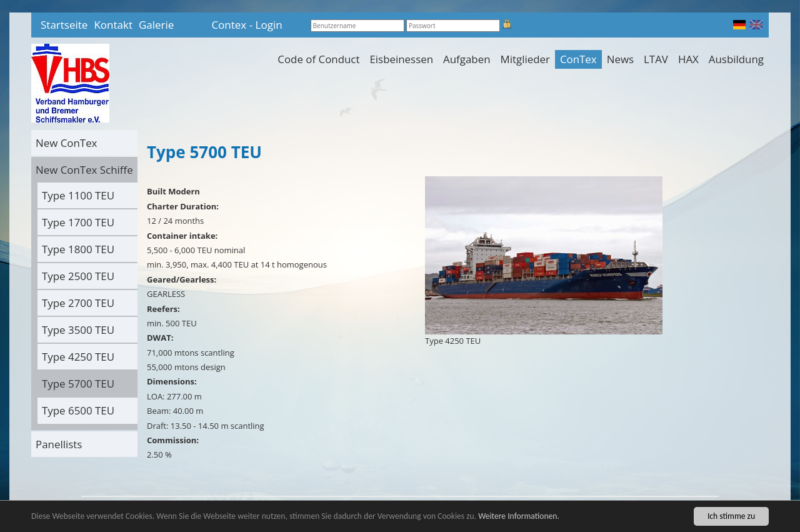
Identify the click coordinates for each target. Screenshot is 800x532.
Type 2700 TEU (78, 303)
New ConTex (66, 143)
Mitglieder (525, 59)
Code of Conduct (318, 59)
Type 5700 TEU (78, 384)
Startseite (64, 25)
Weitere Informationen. (519, 517)
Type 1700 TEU (78, 222)
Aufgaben (467, 59)
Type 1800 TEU (78, 249)
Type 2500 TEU (78, 276)
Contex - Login (247, 25)
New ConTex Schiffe (84, 170)
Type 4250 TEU (78, 357)
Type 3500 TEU (78, 330)
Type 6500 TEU (78, 410)
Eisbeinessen (401, 59)
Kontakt (113, 25)
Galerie (156, 25)
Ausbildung (736, 59)
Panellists (59, 444)
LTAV (656, 59)
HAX (688, 59)
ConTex (578, 59)
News (620, 59)
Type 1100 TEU (78, 195)
